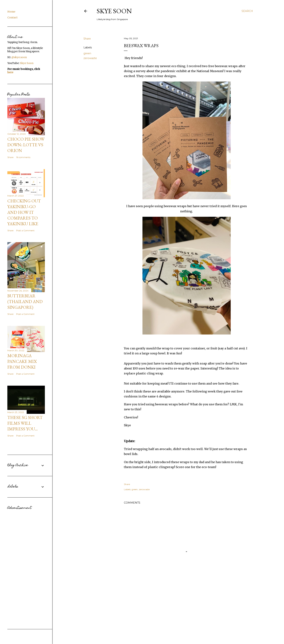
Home (11, 12)
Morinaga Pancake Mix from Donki (22, 361)
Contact (12, 17)
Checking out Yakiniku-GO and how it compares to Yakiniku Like (24, 212)
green (87, 53)
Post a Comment (25, 230)
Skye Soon (114, 11)
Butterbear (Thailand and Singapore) (25, 301)
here (10, 72)
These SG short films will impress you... (25, 423)
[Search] (247, 11)
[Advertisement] (26, 567)
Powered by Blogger (168, 633)
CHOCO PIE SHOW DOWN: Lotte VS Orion (26, 145)
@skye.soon (19, 57)
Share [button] (87, 39)
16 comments (23, 157)
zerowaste (90, 58)
